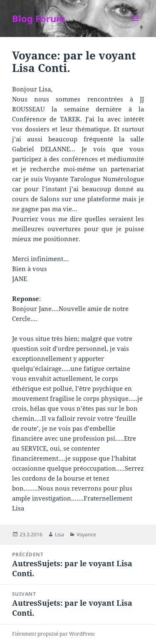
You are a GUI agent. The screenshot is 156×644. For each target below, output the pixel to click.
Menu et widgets (135, 27)
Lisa (59, 534)
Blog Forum (39, 18)
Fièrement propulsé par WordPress (53, 634)
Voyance (86, 534)
